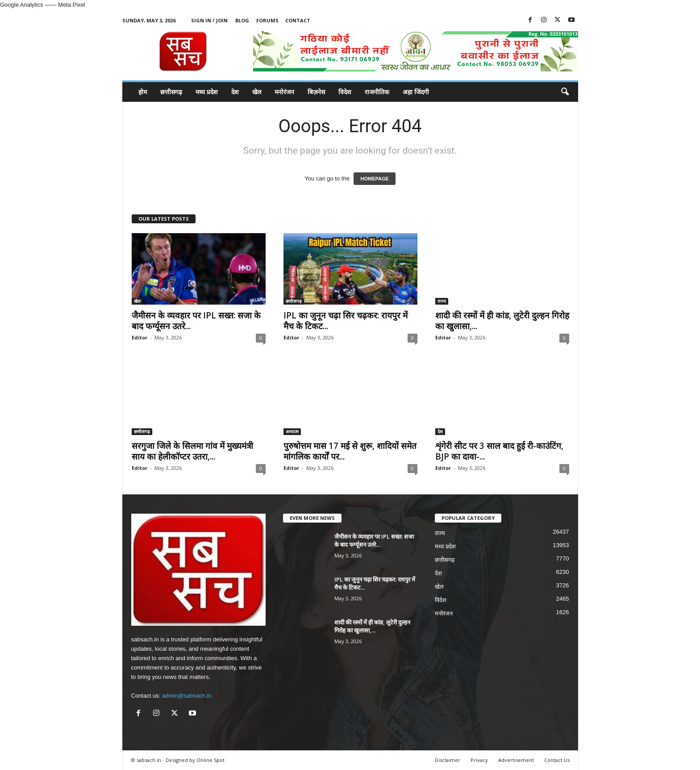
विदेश (345, 92)
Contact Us (557, 760)
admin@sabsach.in (187, 696)
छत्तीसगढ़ (171, 92)
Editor (140, 337)
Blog (242, 20)
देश (235, 92)
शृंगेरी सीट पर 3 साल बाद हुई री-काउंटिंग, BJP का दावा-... (499, 451)
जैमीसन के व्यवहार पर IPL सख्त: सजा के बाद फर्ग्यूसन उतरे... (196, 321)
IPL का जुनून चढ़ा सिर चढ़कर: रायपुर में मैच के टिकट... (346, 321)
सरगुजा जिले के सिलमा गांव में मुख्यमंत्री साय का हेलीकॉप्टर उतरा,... (192, 451)
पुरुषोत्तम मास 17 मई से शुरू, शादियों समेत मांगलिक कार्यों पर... (350, 451)
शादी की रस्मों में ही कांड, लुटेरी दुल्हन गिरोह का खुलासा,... (502, 321)
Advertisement (516, 760)
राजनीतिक (377, 92)
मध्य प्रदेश (207, 92)
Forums (267, 20)
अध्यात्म (292, 431)
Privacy (479, 760)
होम (143, 92)
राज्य (442, 301)
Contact (298, 20)
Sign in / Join (209, 20)
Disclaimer (448, 760)
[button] (565, 92)
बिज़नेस (316, 92)
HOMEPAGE (374, 179)
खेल (257, 92)
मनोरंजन (284, 92)
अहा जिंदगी (416, 92)
